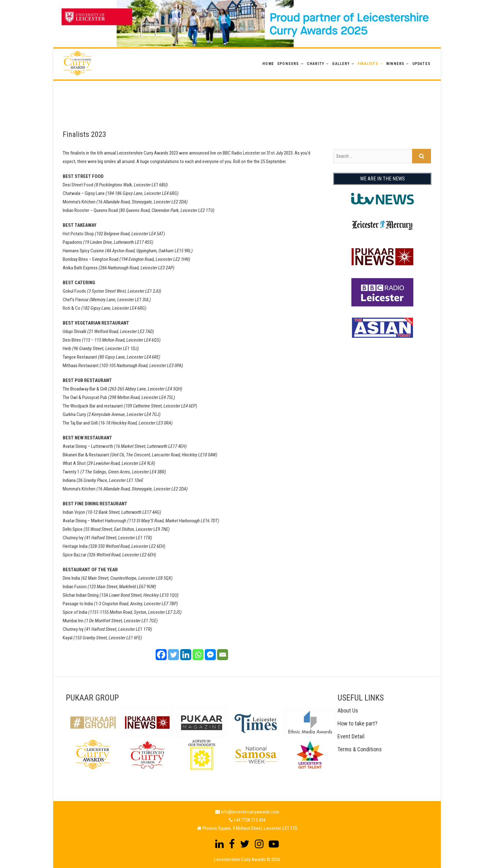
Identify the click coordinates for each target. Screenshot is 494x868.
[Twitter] (173, 655)
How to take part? (357, 723)
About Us (348, 710)
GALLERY (341, 64)
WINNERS (395, 64)
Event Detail (351, 736)
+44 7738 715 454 (250, 820)
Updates (421, 64)
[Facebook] (161, 655)
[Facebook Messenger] (210, 655)
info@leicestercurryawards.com (250, 812)
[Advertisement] (247, 95)
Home (268, 64)
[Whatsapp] (198, 655)
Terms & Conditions (360, 749)
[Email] (223, 655)
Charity (316, 64)
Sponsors (288, 64)
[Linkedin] (186, 655)
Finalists (368, 64)
